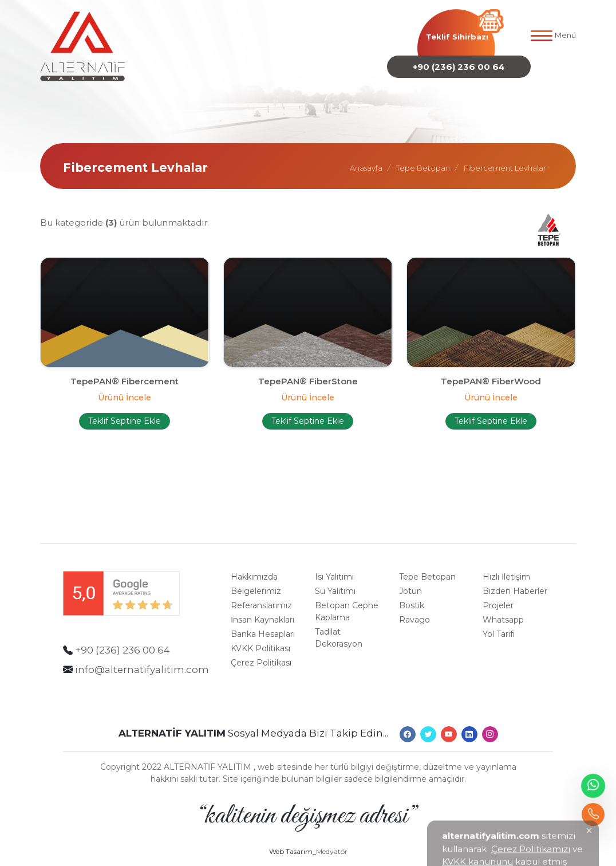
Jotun (410, 584)
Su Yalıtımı (335, 584)
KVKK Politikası (260, 641)
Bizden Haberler (515, 584)
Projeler (498, 598)
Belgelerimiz (256, 584)
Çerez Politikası (261, 655)
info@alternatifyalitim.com (142, 662)
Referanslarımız (261, 598)
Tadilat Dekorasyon (339, 630)
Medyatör (332, 837)
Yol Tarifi (499, 627)
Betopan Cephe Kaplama (347, 604)
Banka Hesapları (263, 627)
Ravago (414, 612)
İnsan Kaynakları (262, 612)
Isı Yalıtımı (334, 569)
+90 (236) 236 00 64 (459, 64)
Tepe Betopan (427, 569)
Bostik (412, 598)
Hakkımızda (254, 569)
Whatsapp (503, 612)
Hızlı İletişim (506, 569)
